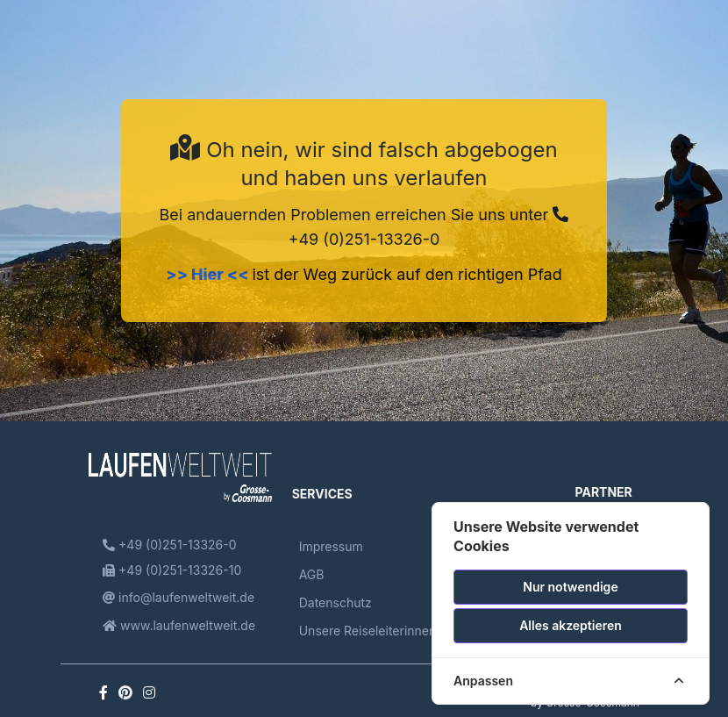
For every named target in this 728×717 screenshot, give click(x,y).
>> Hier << (209, 274)
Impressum (331, 546)
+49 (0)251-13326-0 (169, 545)
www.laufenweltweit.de (179, 625)
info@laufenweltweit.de (178, 597)
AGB (312, 574)
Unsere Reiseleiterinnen (368, 631)
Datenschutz (335, 602)
